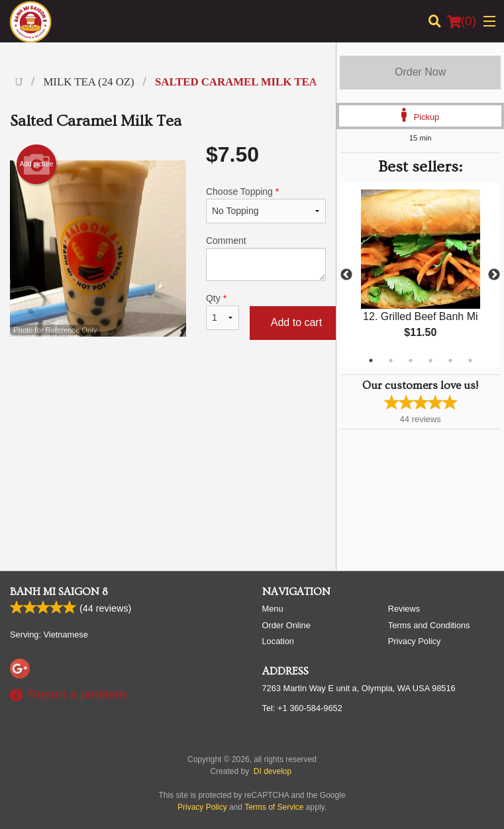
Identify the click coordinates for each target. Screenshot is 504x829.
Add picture (37, 164)
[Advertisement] (168, 396)
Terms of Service (274, 807)
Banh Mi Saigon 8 (59, 592)
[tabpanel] (420, 275)
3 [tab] (411, 360)
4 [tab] (430, 360)
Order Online (286, 625)
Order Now (420, 72)
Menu (273, 609)
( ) (462, 21)
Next (494, 275)
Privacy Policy (415, 641)
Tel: (302, 708)
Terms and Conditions (429, 625)
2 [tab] (391, 360)
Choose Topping (266, 205)
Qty (223, 311)
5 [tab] (450, 360)
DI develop (273, 771)
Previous (346, 275)
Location (278, 641)
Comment (266, 258)
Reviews (404, 609)
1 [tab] (371, 360)
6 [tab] (470, 360)
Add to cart (296, 322)
